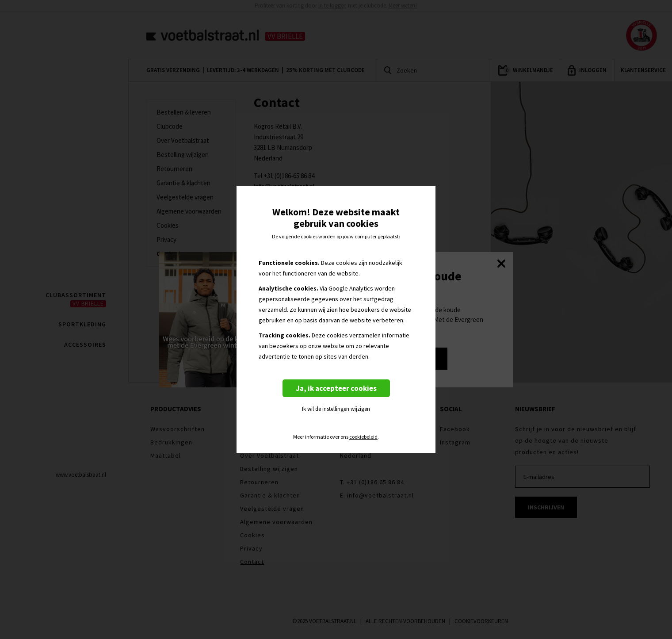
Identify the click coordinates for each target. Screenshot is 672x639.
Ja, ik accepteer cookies (336, 388)
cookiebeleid (363, 437)
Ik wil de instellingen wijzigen (336, 409)
